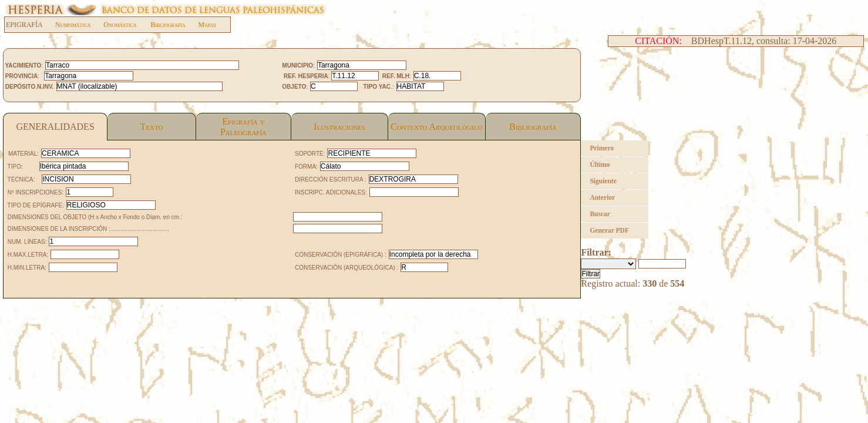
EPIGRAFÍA (30, 25)
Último (600, 164)
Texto (152, 127)
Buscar (600, 214)
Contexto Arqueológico (437, 127)
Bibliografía (533, 127)
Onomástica (120, 25)
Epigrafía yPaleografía (243, 127)
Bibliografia (168, 25)
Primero (602, 148)
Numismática (73, 25)
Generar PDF (609, 230)
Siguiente (603, 181)
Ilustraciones (339, 127)
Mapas (207, 25)
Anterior (602, 197)
